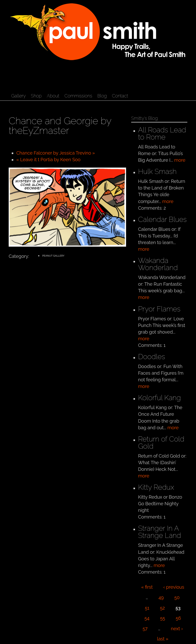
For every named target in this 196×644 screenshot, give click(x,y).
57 (145, 629)
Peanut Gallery (53, 256)
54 (147, 618)
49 (161, 597)
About (53, 96)
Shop (36, 96)
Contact (120, 96)
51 (147, 608)
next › (177, 629)
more (180, 160)
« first (147, 587)
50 (177, 597)
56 (178, 618)
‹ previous (174, 587)
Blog (102, 96)
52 (162, 608)
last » (163, 639)
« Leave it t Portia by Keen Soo (48, 160)
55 (163, 618)
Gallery (19, 96)
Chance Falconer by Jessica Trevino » (56, 153)
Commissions (78, 96)
